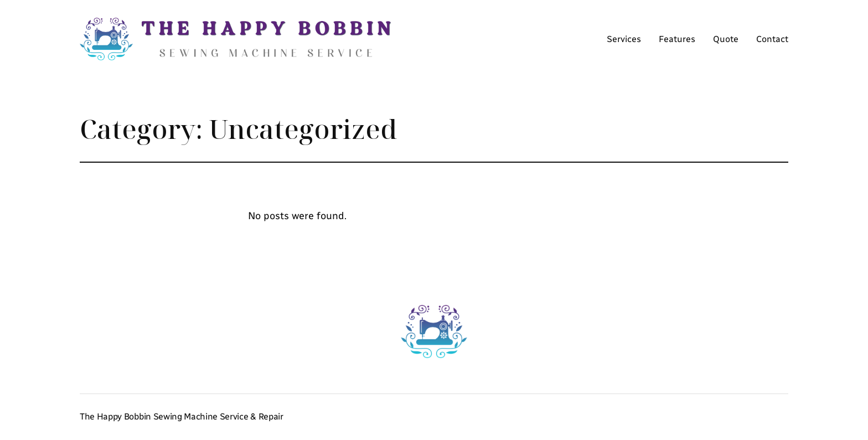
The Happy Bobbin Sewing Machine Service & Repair (182, 416)
